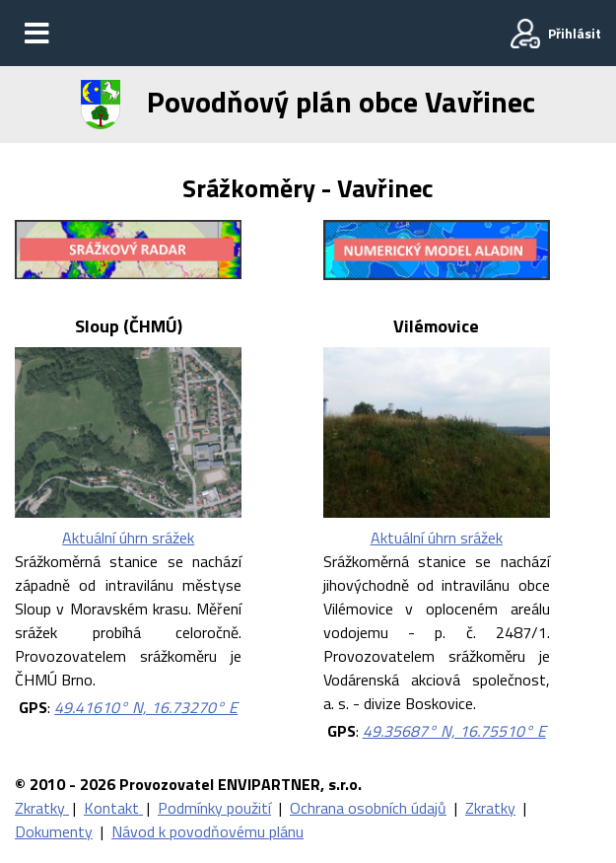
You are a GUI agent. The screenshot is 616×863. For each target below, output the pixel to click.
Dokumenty (54, 831)
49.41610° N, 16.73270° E (146, 707)
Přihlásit (575, 33)
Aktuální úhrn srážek (128, 538)
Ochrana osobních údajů (368, 808)
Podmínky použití (214, 808)
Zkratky (42, 808)
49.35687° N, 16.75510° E (454, 731)
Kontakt (113, 808)
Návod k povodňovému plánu (207, 831)
